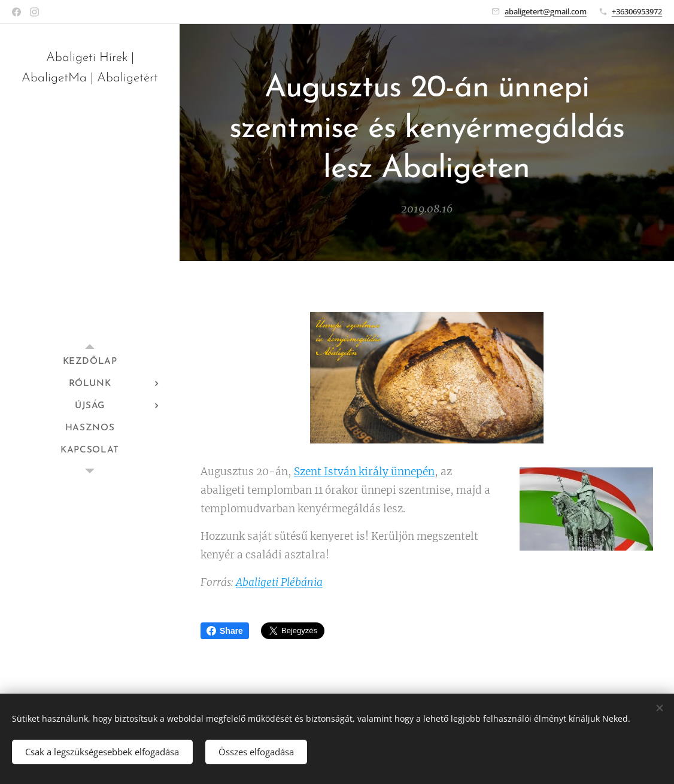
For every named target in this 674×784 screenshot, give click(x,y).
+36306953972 (637, 11)
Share (225, 631)
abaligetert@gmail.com (546, 11)
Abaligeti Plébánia (279, 582)
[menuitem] (90, 362)
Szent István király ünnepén (364, 471)
